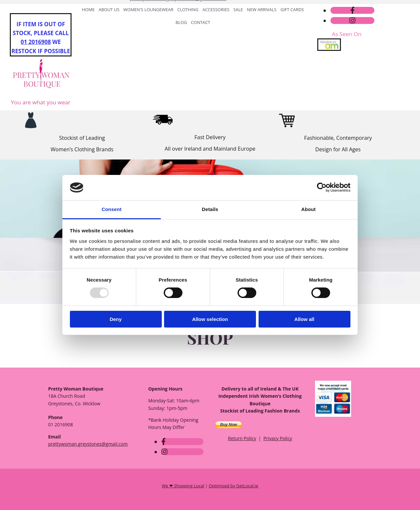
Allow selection (210, 319)
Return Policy (242, 438)
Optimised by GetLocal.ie (233, 486)
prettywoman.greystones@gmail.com (178, 21)
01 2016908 (36, 42)
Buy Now (229, 425)
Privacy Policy (278, 438)
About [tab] (308, 209)
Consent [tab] (112, 209)
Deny (116, 319)
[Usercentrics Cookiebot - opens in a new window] (322, 187)
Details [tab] (210, 209)
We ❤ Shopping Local (183, 486)
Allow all (304, 319)
